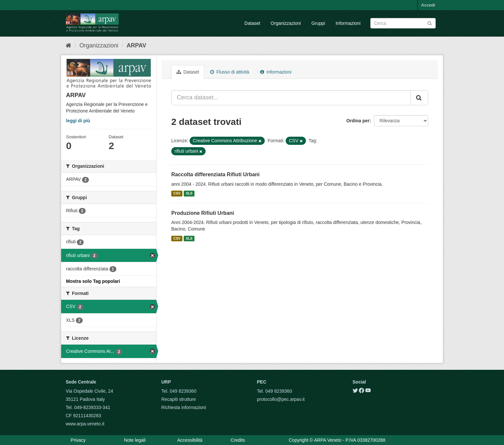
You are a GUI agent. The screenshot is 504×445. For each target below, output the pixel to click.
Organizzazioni (286, 23)
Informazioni (348, 23)
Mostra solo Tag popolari (93, 281)
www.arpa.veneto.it (85, 424)
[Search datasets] (403, 23)
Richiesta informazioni (184, 407)
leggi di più (78, 121)
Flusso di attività (230, 72)
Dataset (252, 23)
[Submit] (430, 23)
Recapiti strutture (179, 399)
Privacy (78, 440)
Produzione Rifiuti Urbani (203, 213)
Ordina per (358, 121)
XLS (189, 194)
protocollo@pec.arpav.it (281, 399)
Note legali (135, 440)
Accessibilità (190, 440)
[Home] (68, 45)
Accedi (428, 5)
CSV (177, 194)
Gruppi (318, 23)
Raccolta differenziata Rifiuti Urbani (215, 174)
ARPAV (136, 45)
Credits (238, 440)
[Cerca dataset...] (291, 98)
